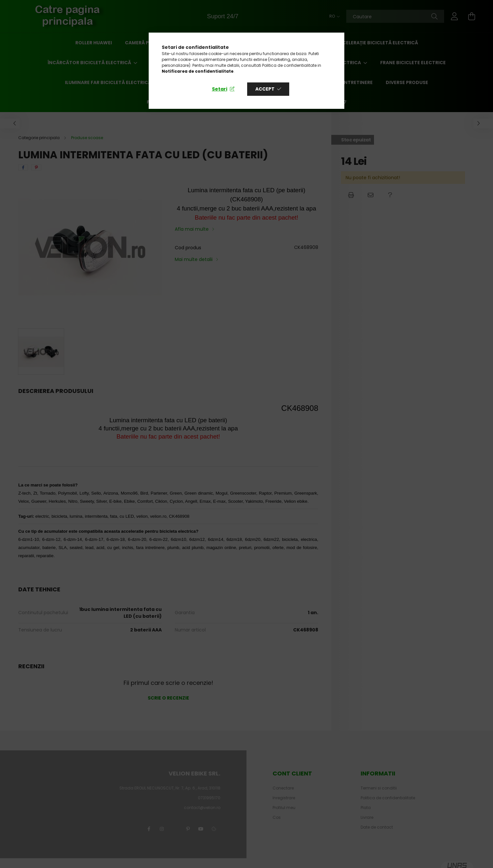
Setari (220, 89)
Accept (265, 89)
